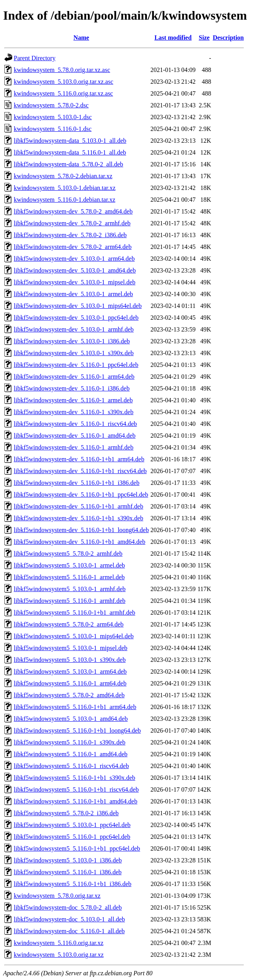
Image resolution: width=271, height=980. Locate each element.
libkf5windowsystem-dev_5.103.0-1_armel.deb (73, 294)
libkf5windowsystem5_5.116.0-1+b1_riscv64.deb (76, 789)
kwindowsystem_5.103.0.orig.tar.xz (59, 955)
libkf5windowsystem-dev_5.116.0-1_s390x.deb (74, 412)
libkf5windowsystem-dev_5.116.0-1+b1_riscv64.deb (80, 471)
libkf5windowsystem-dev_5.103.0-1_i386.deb (72, 341)
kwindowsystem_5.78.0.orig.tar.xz (57, 896)
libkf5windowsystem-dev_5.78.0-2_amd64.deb (73, 211)
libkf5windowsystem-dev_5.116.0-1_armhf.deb (74, 447)
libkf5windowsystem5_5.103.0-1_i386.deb (68, 860)
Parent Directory (35, 58)
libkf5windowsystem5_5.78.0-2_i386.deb (66, 813)
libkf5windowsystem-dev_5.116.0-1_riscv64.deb (75, 424)
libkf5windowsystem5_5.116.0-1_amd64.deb (71, 754)
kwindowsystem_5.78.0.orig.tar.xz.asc (62, 70)
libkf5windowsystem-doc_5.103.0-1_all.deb (69, 919)
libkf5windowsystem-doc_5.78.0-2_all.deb (68, 907)
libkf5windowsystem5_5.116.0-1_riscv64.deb (71, 766)
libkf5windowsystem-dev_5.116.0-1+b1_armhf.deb (79, 506)
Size (204, 38)
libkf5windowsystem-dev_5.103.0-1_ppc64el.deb (76, 318)
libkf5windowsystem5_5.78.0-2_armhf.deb (68, 554)
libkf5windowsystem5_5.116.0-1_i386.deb (68, 872)
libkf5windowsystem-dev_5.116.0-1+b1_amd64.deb (80, 542)
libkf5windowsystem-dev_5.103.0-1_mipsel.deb (75, 282)
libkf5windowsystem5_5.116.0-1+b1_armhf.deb (74, 612)
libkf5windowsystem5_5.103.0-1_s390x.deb (70, 660)
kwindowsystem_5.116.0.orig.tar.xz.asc (63, 93)
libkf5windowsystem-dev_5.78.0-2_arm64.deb (73, 247)
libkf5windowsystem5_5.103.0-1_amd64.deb (71, 719)
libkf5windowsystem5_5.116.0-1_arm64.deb (70, 683)
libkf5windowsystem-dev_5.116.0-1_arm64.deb (74, 377)
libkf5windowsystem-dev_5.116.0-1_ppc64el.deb (76, 365)
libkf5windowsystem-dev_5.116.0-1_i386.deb (72, 388)
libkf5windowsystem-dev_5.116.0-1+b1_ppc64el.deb (81, 495)
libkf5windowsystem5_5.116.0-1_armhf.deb (70, 601)
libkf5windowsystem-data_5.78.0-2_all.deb (69, 164)
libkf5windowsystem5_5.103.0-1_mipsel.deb (70, 648)
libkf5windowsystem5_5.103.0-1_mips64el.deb (74, 636)
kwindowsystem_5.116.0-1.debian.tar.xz (64, 200)
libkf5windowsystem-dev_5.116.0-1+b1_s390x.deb (79, 518)
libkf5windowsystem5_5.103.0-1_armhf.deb (70, 589)
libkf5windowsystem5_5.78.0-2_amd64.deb (69, 695)
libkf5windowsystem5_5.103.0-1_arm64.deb (70, 671)
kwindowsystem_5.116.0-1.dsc (53, 129)
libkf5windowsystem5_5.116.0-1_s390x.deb (70, 742)
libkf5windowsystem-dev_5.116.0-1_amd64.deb (75, 436)
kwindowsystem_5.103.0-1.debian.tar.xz (65, 188)
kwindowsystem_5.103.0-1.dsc (53, 117)
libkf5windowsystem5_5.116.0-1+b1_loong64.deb (77, 730)
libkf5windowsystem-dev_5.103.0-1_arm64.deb (74, 259)
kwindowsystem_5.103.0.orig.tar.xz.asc (63, 82)
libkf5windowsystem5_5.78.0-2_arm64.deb (69, 624)
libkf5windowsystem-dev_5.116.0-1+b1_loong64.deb (81, 530)
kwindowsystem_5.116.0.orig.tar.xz (59, 943)
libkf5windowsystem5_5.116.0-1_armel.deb (69, 577)
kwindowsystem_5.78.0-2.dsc (51, 105)
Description (228, 38)
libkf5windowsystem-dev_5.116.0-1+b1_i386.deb (77, 483)
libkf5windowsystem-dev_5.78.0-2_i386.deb (70, 235)
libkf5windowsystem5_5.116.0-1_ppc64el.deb (72, 837)
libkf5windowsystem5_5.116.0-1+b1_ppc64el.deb (77, 848)
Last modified (173, 38)
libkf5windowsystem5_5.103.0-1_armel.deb (69, 565)
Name (81, 38)
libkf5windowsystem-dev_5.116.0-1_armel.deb (73, 400)
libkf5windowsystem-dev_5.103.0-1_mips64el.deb (78, 306)
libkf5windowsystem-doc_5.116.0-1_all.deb (69, 931)
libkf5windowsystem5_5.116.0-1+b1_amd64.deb (76, 801)
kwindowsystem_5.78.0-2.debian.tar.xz (63, 176)
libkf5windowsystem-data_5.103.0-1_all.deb (70, 141)
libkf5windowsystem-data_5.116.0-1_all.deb (70, 152)
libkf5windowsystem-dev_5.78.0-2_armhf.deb (72, 223)
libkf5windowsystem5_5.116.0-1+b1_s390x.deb (74, 778)
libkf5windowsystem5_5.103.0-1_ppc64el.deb (72, 825)
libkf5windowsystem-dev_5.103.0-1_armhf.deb (74, 329)
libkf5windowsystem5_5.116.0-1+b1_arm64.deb (75, 707)
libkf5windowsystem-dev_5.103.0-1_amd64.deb (75, 270)
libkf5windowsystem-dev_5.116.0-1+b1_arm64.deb (79, 459)
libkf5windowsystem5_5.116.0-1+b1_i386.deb (73, 884)
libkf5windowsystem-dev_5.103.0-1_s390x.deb (74, 353)
